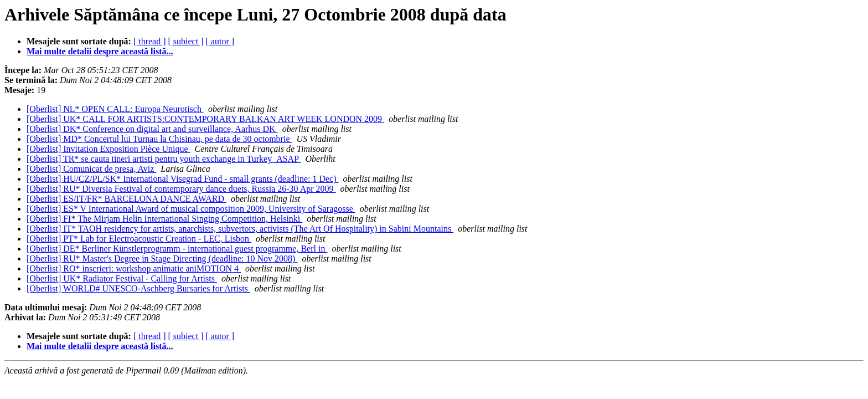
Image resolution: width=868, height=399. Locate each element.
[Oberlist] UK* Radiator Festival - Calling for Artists (122, 278)
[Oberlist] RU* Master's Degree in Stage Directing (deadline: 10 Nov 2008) (162, 259)
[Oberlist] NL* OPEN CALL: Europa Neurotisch (115, 109)
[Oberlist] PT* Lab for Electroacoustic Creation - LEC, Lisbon (139, 239)
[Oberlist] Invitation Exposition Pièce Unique (108, 149)
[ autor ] (220, 41)
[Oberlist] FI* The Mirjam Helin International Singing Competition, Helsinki (164, 219)
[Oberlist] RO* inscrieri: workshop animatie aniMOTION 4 (134, 268)
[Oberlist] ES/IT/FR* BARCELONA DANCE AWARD (126, 199)
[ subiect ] (186, 41)
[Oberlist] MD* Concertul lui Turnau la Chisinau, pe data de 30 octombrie (159, 139)
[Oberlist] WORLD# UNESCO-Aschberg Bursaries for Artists (138, 288)
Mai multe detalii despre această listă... (100, 51)
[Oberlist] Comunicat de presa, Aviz (91, 169)
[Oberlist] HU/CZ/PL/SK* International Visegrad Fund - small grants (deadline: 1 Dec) (183, 179)
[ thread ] (150, 41)
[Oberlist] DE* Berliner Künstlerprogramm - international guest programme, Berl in (177, 249)
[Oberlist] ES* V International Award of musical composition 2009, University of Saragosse (191, 209)
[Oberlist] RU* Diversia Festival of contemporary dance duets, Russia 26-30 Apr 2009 (181, 189)
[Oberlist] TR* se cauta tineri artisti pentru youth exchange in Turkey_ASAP (164, 159)
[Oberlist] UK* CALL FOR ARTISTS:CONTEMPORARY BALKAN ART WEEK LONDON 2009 (205, 119)
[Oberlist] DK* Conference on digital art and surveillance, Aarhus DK (152, 129)
